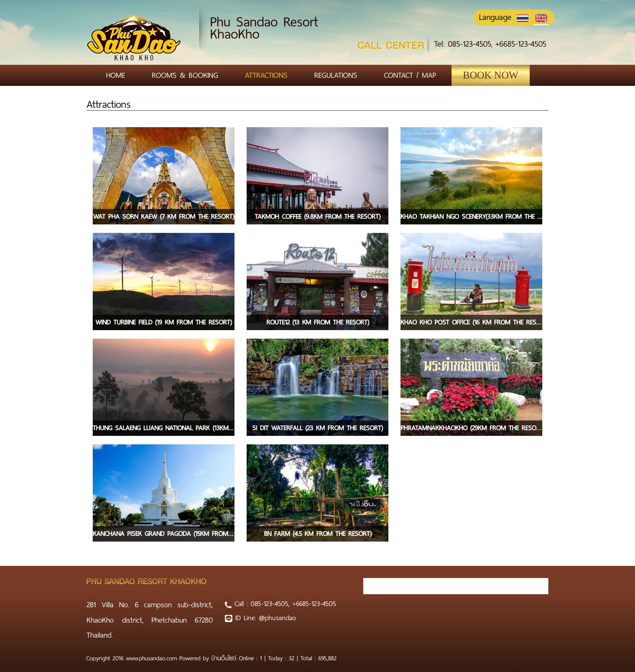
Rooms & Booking (185, 75)
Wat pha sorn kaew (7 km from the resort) (164, 217)
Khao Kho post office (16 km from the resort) (471, 322)
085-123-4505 (270, 604)
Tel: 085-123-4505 (463, 44)
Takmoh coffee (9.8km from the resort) (317, 217)
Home (116, 75)
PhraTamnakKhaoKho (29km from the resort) (471, 428)
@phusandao (277, 618)
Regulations (336, 75)
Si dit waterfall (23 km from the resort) (317, 428)
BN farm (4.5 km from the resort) (318, 534)
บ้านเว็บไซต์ (225, 658)
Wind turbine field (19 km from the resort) (164, 322)
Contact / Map (410, 75)
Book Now (491, 75)
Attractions (266, 75)
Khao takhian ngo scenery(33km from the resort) (471, 217)
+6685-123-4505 (521, 44)
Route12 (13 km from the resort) (318, 322)
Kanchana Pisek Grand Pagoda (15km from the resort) (164, 534)
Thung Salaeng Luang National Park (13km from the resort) (164, 428)
